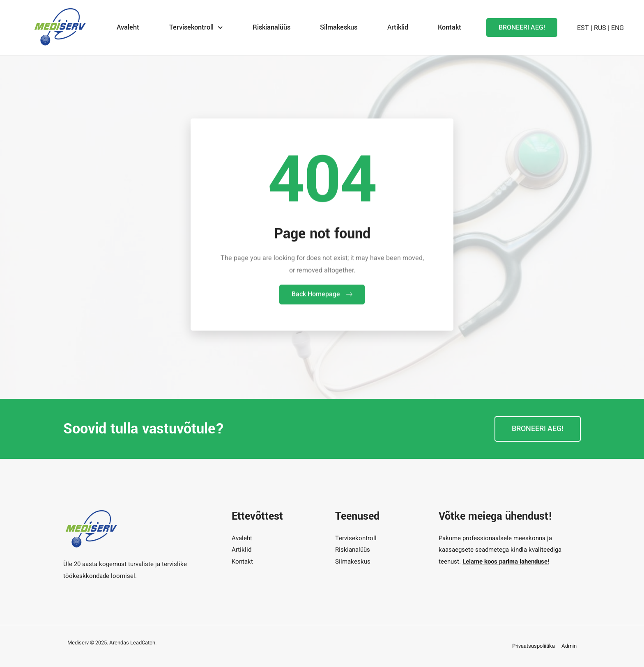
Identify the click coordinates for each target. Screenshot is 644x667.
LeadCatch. (143, 643)
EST (583, 27)
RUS (600, 27)
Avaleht (128, 27)
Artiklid (398, 27)
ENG (618, 27)
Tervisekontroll (196, 27)
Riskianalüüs (271, 27)
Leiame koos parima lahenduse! (506, 562)
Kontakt (450, 27)
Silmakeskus (339, 27)
